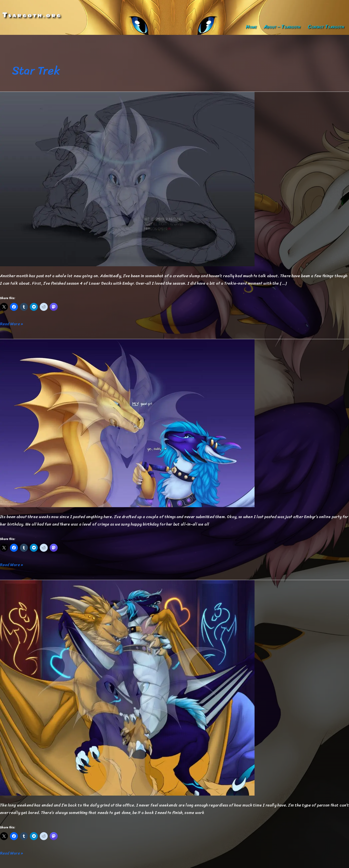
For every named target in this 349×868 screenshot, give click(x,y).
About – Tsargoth (282, 27)
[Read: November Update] (127, 179)
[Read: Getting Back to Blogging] (127, 423)
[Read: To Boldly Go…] (127, 687)
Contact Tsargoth (326, 27)
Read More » (11, 324)
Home (251, 27)
